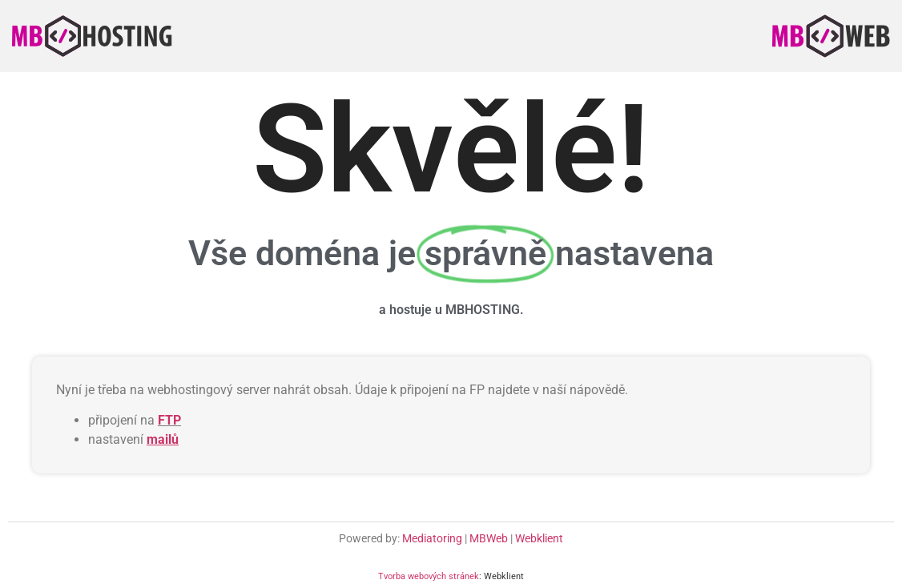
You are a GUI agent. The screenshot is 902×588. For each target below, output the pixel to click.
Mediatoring (432, 538)
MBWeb (489, 538)
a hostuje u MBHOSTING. (451, 310)
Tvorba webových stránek (429, 576)
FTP (169, 420)
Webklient (539, 538)
